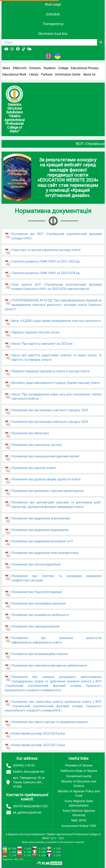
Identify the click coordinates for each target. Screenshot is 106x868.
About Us (89, 74)
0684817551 (40, 806)
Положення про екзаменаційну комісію (40, 654)
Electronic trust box (53, 34)
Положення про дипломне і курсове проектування (47, 491)
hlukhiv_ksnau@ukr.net (29, 772)
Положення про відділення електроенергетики (45, 553)
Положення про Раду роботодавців (37, 592)
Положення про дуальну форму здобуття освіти (46, 479)
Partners (47, 74)
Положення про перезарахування (35, 626)
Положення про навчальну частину (37, 445)
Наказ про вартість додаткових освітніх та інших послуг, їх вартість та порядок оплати (56, 357)
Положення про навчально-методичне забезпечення (49, 665)
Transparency (53, 24)
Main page (53, 4)
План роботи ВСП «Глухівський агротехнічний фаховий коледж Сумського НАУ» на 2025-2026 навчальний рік (56, 287)
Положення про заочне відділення (36, 564)
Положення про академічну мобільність (40, 615)
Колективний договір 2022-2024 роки (38, 733)
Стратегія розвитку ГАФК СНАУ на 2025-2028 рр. (46, 273)
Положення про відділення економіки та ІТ (42, 541)
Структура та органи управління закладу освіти (46, 250)
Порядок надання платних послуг (36, 332)
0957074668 (22, 806)
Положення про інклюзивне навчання (39, 603)
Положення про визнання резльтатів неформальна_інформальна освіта (56, 640)
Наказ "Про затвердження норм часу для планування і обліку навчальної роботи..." (56, 397)
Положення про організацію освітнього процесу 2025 (50, 410)
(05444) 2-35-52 (24, 765)
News (6, 68)
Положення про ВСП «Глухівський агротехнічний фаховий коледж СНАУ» (56, 236)
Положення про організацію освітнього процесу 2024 (50, 422)
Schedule (53, 14)
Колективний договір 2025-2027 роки (38, 745)
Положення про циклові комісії (34, 468)
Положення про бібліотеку (30, 433)
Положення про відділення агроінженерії (41, 518)
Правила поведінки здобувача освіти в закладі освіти (50, 371)
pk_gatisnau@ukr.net (27, 812)
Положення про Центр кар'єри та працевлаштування (49, 722)
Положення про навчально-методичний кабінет (46, 456)
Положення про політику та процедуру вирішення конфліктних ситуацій (56, 578)
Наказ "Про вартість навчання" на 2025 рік (42, 344)
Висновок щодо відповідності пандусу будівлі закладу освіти (56, 383)
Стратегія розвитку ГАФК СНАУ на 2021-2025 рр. (46, 261)
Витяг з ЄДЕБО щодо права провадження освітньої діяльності (56, 321)
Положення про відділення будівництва (40, 530)
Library (34, 74)
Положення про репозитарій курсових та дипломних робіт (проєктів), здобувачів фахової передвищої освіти (56, 505)
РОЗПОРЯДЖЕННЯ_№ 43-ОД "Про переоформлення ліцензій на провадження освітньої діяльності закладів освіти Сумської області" (53, 305)
